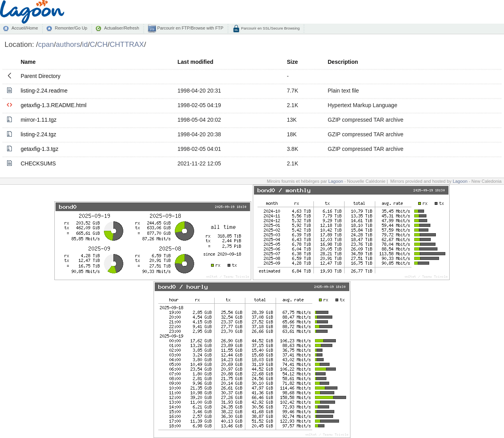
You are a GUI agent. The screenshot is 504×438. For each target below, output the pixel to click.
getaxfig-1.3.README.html (53, 105)
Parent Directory (40, 76)
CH (103, 44)
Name (28, 62)
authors (68, 44)
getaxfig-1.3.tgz (39, 149)
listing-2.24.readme (44, 91)
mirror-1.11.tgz (38, 120)
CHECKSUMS (38, 163)
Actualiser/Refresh (121, 28)
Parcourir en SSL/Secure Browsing (270, 28)
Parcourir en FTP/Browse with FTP (190, 28)
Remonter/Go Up (71, 28)
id (85, 44)
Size (292, 62)
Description (343, 62)
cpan (46, 44)
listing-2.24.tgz (38, 134)
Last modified (195, 62)
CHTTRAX (127, 44)
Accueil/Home (25, 28)
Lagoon (336, 181)
